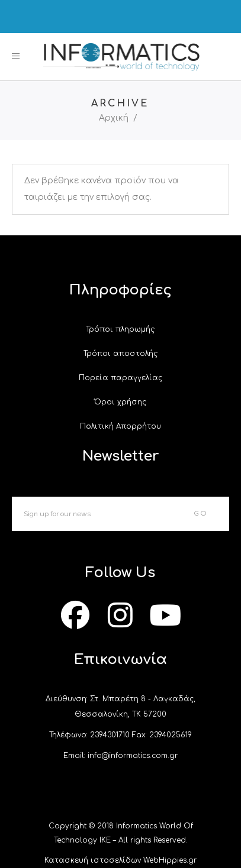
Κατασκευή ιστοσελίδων (93, 860)
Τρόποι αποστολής (120, 354)
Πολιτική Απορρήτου (120, 426)
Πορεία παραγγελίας (120, 378)
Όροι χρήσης (120, 402)
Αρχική (114, 118)
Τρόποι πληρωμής (120, 329)
